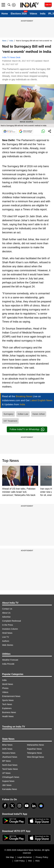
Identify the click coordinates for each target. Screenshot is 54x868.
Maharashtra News (36, 745)
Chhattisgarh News (11, 777)
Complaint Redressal (12, 621)
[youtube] (27, 806)
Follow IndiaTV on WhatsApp (27, 429)
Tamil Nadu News (10, 769)
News (4, 41)
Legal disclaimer (25, 857)
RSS (38, 861)
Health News (8, 716)
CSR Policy (20, 861)
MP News (6, 761)
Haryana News (9, 753)
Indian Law (23, 414)
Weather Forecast (10, 660)
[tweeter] (12, 806)
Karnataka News (10, 789)
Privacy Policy (42, 857)
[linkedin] (34, 806)
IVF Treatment (10, 421)
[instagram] (19, 806)
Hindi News (7, 633)
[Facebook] (5, 806)
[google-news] (41, 806)
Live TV (6, 637)
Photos (5, 688)
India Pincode (8, 664)
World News (8, 684)
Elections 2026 (19, 14)
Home (5, 14)
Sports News (8, 700)
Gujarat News (8, 781)
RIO (30, 861)
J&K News (7, 785)
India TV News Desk (11, 57)
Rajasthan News (34, 749)
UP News (6, 773)
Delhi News (7, 749)
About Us (6, 613)
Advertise (6, 617)
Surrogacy (8, 414)
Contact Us (7, 609)
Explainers (7, 708)
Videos (33, 14)
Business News (9, 712)
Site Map (10, 857)
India (43, 14)
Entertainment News (11, 696)
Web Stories (8, 645)
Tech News (7, 704)
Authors (6, 641)
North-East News (10, 765)
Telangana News (35, 753)
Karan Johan (39, 414)
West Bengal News (36, 757)
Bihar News (7, 745)
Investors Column (10, 629)
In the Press (8, 625)
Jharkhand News (10, 757)
